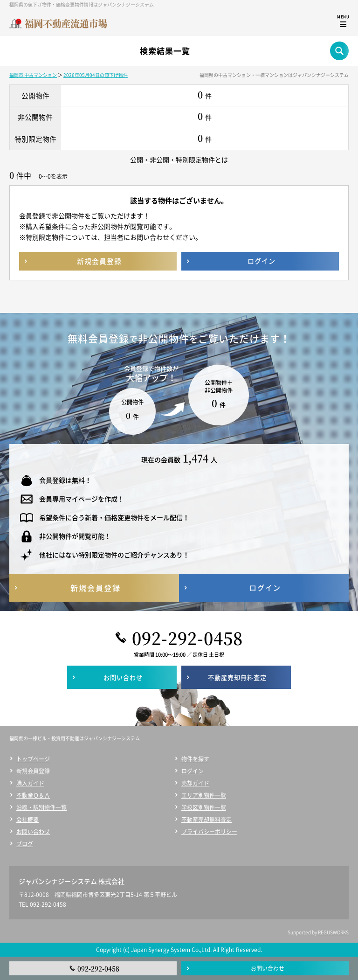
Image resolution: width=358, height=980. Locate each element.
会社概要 (28, 820)
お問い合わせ (33, 832)
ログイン (193, 771)
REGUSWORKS (333, 932)
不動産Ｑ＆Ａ (33, 795)
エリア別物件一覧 (204, 795)
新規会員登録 (33, 771)
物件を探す (195, 759)
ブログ (25, 844)
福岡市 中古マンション (33, 75)
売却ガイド (195, 783)
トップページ (33, 759)
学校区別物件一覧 (204, 807)
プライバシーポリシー (209, 832)
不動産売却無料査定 (207, 820)
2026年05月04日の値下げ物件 (96, 75)
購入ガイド (30, 783)
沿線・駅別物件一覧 (41, 807)
